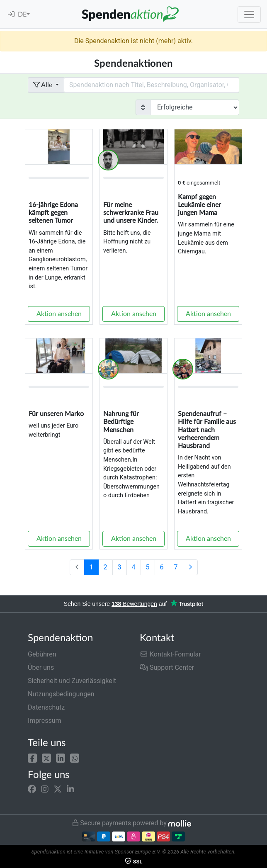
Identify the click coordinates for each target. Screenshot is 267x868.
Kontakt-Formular (170, 654)
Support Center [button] (167, 667)
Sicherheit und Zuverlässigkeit (72, 681)
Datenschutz (46, 707)
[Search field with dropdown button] (152, 85)
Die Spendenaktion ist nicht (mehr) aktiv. (133, 41)
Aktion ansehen (59, 314)
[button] (32, 757)
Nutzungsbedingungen (61, 694)
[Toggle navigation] (249, 15)
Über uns (41, 667)
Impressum (45, 721)
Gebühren (42, 654)
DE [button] (22, 15)
